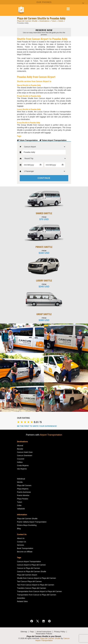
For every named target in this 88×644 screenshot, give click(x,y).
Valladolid (21, 509)
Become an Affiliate (25, 552)
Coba (19, 505)
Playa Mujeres (23, 489)
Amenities (21, 598)
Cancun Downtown (25, 456)
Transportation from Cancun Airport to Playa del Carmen (39, 591)
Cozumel (21, 459)
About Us (21, 538)
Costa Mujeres (23, 465)
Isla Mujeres (22, 469)
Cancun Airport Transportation (29, 562)
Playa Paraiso (23, 499)
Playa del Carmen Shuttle (27, 21)
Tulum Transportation (28, 140)
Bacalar (20, 449)
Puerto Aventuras (24, 492)
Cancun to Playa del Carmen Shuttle (32, 571)
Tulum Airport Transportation (53, 140)
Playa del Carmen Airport (27, 575)
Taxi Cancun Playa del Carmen (29, 581)
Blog (19, 529)
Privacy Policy (60, 632)
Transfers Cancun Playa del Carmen (32, 588)
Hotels (61, 21)
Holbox (20, 462)
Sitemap (24, 632)
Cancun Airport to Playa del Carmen (31, 565)
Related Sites (22, 601)
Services (21, 545)
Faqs (32, 632)
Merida (20, 482)
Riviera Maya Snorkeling (27, 525)
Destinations (44, 21)
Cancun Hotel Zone (25, 452)
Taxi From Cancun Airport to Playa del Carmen (36, 585)
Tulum (54, 21)
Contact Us (21, 542)
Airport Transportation (51, 435)
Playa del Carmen (24, 485)
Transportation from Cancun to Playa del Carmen (37, 595)
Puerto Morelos (23, 495)
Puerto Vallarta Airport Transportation (32, 522)
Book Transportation (25, 548)
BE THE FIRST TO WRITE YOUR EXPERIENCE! (37, 426)
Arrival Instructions (44, 632)
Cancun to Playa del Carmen (29, 568)
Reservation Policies (44, 634)
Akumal (20, 446)
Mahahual (21, 479)
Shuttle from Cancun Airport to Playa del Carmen (36, 578)
